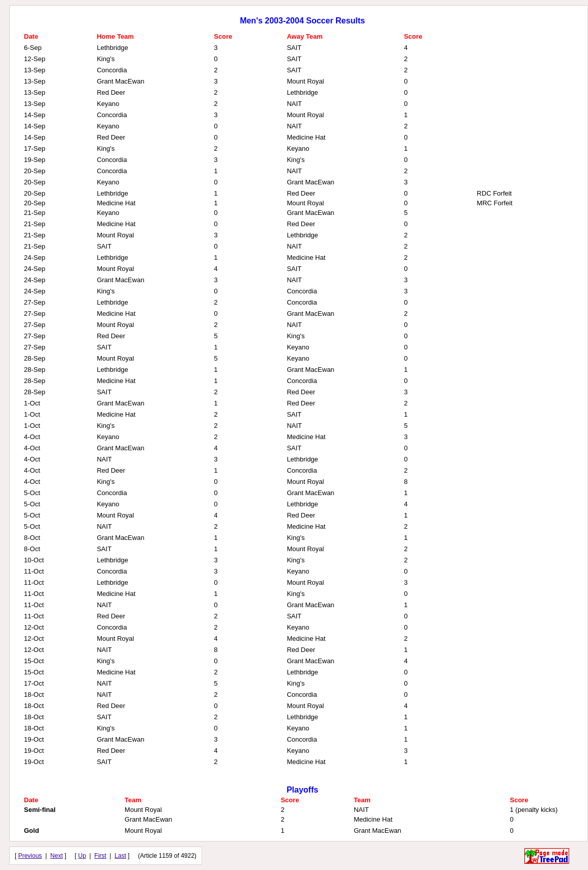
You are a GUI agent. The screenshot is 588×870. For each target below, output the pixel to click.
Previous (30, 856)
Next (57, 856)
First (100, 856)
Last (120, 856)
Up (82, 856)
